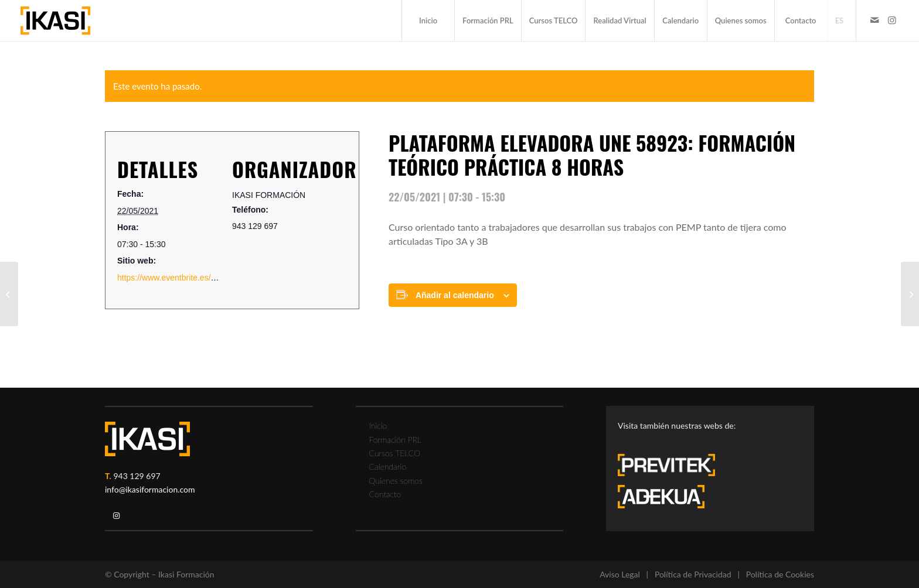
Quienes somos (396, 481)
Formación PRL (395, 440)
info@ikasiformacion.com (150, 489)
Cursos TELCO (395, 453)
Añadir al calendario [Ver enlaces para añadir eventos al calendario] (455, 295)
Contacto (385, 494)
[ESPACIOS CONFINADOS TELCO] (9, 294)
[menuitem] (428, 20)
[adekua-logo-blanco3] (661, 497)
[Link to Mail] (874, 20)
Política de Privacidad (693, 574)
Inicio (378, 425)
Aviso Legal (620, 574)
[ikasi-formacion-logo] (55, 20)
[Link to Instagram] (892, 20)
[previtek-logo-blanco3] (672, 468)
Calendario (388, 466)
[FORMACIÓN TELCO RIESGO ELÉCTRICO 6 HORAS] (910, 294)
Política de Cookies (780, 574)
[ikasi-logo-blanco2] (147, 439)
